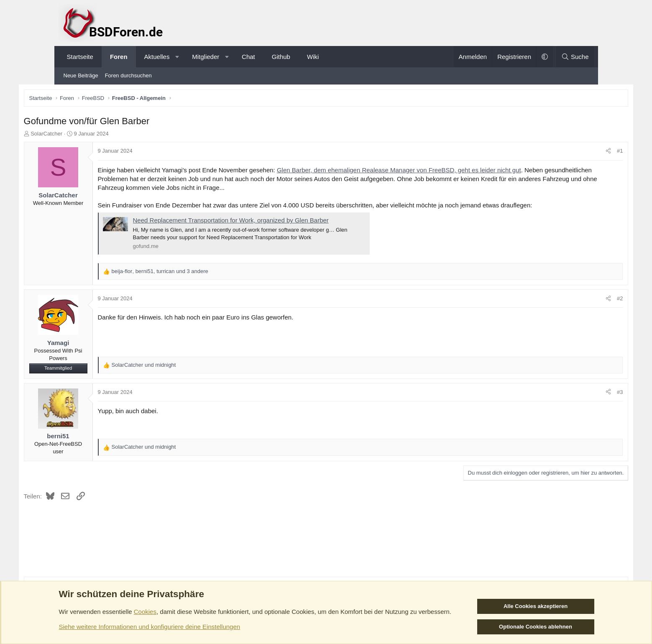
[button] (177, 57)
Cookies (145, 612)
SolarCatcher (83, 135)
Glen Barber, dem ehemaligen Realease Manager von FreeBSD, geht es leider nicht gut (436, 171)
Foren (119, 57)
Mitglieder (206, 57)
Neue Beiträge (81, 75)
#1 (583, 152)
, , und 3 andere (197, 272)
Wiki (313, 57)
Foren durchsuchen (128, 75)
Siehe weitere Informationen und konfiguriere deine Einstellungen (150, 627)
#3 (583, 393)
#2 (583, 300)
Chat (248, 57)
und (181, 366)
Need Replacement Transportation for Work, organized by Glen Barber (268, 222)
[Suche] (575, 57)
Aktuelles (157, 57)
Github (281, 57)
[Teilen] (571, 153)
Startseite (80, 57)
